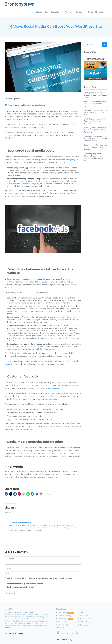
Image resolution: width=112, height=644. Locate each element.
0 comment (13, 105)
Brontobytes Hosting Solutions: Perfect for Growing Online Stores (96, 112)
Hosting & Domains (97, 12)
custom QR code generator (28, 336)
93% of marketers (12, 127)
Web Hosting (55, 613)
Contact (79, 12)
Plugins (69, 12)
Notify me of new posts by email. (20, 587)
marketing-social (13, 99)
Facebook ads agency (66, 160)
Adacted (47, 282)
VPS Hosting (55, 623)
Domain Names (56, 628)
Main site (38, 12)
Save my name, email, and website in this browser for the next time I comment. (40, 578)
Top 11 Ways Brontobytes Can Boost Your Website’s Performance (95, 121)
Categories (57, 12)
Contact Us (72, 629)
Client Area (72, 616)
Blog (47, 12)
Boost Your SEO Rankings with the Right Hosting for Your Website (95, 147)
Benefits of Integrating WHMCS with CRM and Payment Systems (96, 104)
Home (70, 613)
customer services (51, 388)
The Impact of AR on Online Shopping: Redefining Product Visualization (95, 95)
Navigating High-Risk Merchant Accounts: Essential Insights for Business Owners (96, 139)
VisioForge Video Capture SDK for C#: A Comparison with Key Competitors (95, 130)
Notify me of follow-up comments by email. (25, 584)
